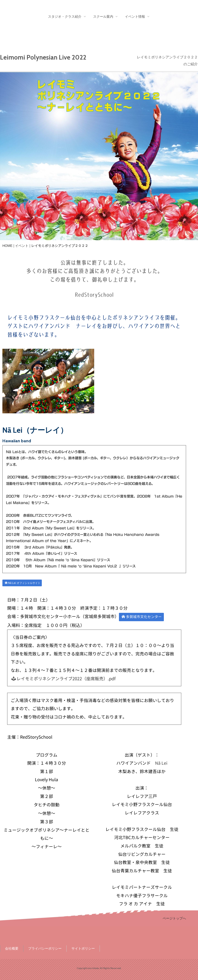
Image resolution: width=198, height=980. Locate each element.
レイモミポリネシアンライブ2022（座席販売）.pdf (64, 679)
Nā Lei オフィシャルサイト (23, 583)
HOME (7, 246)
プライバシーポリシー (45, 948)
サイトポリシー (83, 948)
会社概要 (12, 948)
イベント (22, 246)
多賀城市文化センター (142, 617)
